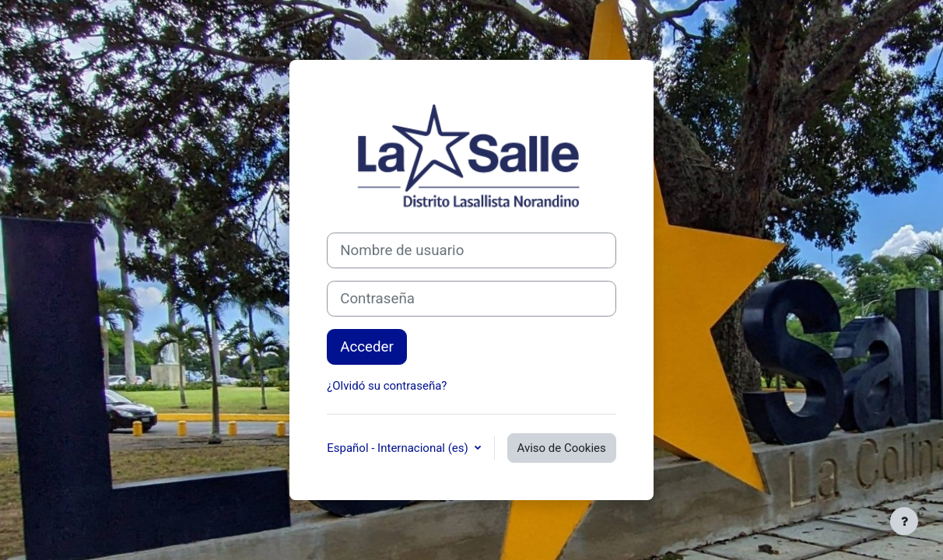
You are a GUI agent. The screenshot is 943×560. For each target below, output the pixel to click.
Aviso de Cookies (562, 448)
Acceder (367, 347)
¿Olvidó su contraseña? (387, 386)
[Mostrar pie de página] (904, 521)
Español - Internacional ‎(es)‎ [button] (399, 448)
